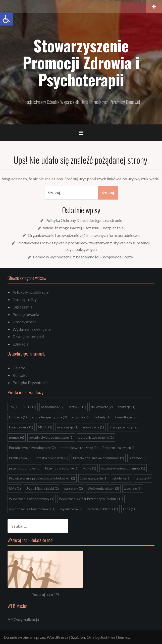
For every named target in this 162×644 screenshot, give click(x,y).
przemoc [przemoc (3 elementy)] (138, 458)
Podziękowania (26, 314)
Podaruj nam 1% (45, 594)
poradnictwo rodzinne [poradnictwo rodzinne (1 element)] (79, 448)
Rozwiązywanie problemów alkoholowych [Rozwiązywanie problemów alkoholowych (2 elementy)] (42, 478)
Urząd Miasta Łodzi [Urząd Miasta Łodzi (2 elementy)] (42, 489)
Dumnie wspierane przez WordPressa (36, 637)
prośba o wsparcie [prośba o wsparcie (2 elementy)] (52, 458)
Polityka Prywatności (31, 382)
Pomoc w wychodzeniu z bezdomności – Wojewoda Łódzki (84, 257)
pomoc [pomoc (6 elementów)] (17, 437)
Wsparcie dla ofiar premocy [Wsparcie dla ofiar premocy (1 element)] (32, 499)
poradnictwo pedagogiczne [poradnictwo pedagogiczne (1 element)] (51, 437)
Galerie (19, 368)
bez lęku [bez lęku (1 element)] (78, 407)
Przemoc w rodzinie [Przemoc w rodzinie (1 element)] (62, 468)
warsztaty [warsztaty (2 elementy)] (73, 489)
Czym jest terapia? (29, 336)
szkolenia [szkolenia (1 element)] (121, 478)
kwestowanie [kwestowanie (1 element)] (21, 427)
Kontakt (20, 375)
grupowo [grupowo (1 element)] (81, 417)
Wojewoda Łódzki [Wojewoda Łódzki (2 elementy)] (103, 489)
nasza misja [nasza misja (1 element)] (68, 427)
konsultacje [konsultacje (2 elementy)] (126, 417)
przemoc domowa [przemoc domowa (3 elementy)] (25, 468)
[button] (7, 19)
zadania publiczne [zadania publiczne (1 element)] (103, 509)
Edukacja (20, 344)
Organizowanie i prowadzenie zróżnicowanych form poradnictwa (84, 235)
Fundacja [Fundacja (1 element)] (18, 417)
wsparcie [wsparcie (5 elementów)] (133, 489)
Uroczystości (24, 322)
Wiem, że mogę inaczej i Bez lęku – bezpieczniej (84, 228)
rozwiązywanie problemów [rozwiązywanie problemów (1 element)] (123, 468)
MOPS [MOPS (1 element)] (45, 427)
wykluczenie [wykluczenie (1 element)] (71, 509)
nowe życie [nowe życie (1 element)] (94, 427)
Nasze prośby (25, 299)
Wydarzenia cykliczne (32, 329)
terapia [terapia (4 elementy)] (143, 478)
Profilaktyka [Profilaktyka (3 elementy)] (20, 458)
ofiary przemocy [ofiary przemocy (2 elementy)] (123, 427)
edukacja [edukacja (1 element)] (126, 407)
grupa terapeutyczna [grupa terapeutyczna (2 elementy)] (49, 417)
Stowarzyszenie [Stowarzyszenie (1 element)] (94, 478)
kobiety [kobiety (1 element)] (102, 417)
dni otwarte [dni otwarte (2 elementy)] (102, 407)
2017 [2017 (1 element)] (30, 407)
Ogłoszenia (22, 307)
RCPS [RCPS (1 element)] (90, 468)
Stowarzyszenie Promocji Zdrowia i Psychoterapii (81, 62)
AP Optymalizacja (23, 619)
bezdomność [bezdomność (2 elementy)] (53, 407)
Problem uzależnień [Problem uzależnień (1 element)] (119, 448)
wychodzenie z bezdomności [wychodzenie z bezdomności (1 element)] (32, 509)
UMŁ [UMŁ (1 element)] (15, 489)
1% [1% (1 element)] (14, 407)
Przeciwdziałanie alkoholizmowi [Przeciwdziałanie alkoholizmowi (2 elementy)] (99, 458)
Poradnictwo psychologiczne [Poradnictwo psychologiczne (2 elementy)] (32, 448)
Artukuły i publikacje (31, 292)
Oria (91, 637)
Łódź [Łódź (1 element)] (129, 509)
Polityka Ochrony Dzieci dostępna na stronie (84, 220)
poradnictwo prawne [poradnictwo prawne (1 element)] (96, 437)
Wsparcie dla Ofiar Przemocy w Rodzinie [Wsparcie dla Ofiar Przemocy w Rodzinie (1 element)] (91, 499)
